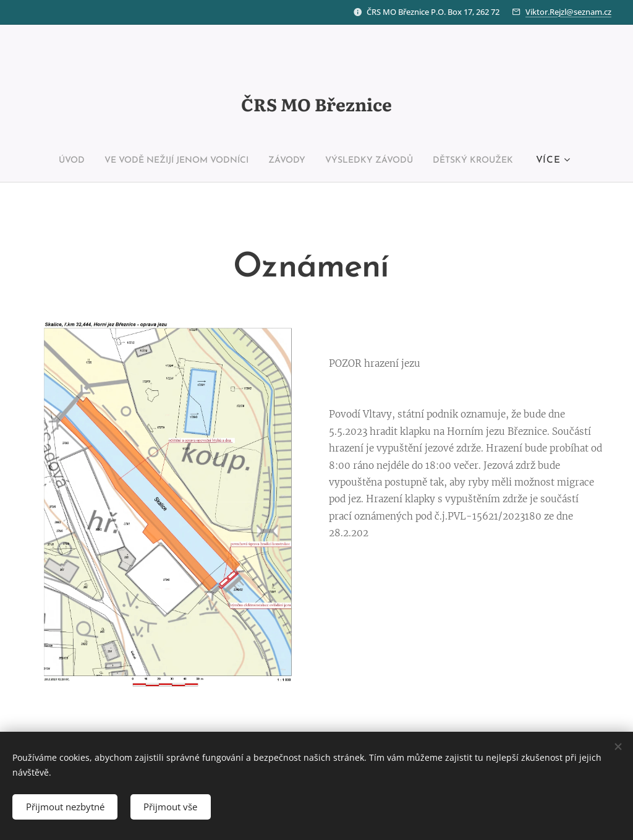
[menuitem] (46, 161)
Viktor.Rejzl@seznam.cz (568, 12)
